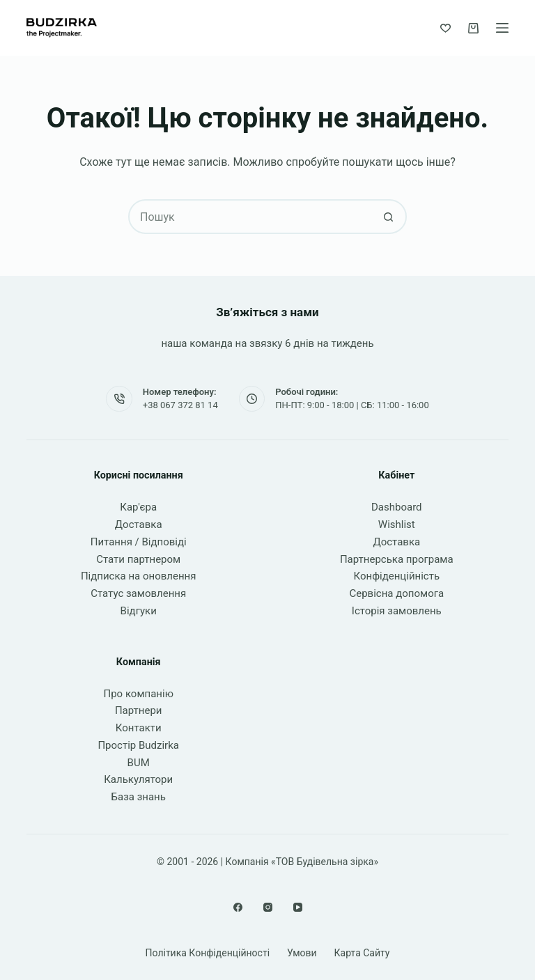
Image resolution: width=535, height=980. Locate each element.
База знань (139, 797)
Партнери (139, 710)
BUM (139, 763)
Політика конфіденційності (208, 953)
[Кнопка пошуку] (388, 217)
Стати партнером (138, 559)
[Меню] (502, 28)
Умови (302, 953)
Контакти (139, 728)
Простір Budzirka (138, 745)
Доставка (139, 524)
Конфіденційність (397, 576)
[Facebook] (238, 907)
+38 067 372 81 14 (180, 405)
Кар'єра (138, 507)
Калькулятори (138, 779)
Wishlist (397, 524)
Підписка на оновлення (139, 576)
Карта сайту (362, 953)
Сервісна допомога (396, 593)
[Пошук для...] (250, 217)
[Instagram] (268, 907)
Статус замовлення (138, 593)
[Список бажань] (445, 28)
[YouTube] (298, 907)
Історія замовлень (397, 611)
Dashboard (397, 507)
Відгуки (139, 611)
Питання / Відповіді (139, 542)
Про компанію (138, 694)
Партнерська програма (397, 559)
